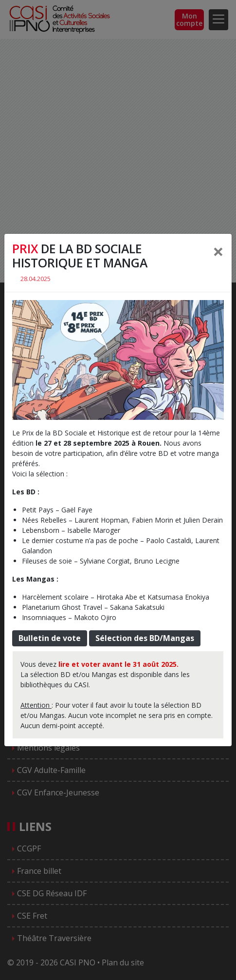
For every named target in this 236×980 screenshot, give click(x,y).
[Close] (218, 251)
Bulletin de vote (50, 638)
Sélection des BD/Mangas (145, 638)
